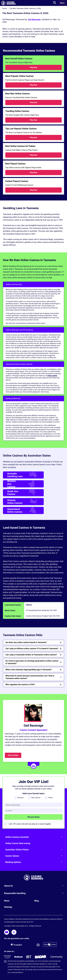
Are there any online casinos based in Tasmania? (33, 642)
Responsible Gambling (35, 893)
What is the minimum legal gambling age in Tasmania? (33, 670)
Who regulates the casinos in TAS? (33, 684)
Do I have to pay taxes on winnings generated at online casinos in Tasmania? (33, 662)
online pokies (52, 376)
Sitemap (8, 907)
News (7, 901)
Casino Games (35, 856)
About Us (35, 886)
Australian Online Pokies (35, 849)
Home (5, 9)
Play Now (33, 67)
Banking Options (35, 862)
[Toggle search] (55, 3)
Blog (37, 901)
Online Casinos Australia (35, 837)
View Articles (13, 755)
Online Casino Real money (18, 843)
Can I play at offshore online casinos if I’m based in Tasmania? (33, 649)
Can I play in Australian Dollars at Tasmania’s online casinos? (33, 655)
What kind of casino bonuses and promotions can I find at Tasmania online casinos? (33, 677)
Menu (62, 3)
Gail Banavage (34, 19)
